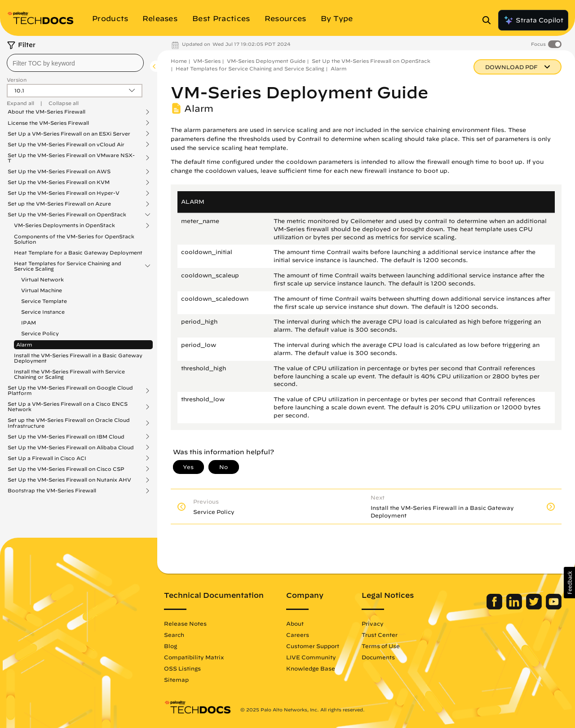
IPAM (29, 322)
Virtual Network (42, 279)
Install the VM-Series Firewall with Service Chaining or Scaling (69, 374)
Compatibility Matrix (194, 657)
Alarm (24, 344)
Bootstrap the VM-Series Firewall (52, 491)
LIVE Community (311, 657)
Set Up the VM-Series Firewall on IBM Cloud (66, 437)
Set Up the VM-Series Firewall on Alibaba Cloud (71, 447)
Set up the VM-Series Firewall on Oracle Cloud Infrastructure (69, 423)
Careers (298, 635)
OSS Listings (182, 668)
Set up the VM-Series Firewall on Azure (59, 204)
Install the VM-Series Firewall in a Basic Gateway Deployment (78, 358)
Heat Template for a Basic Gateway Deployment (78, 252)
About (295, 623)
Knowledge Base (311, 668)
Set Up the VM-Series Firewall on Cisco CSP (66, 469)
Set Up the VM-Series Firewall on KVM (59, 182)
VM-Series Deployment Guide (266, 61)
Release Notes (185, 623)
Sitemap (176, 680)
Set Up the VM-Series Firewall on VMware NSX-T (71, 158)
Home (179, 61)
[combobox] (75, 63)
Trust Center (380, 635)
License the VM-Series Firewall (48, 123)
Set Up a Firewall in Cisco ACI (47, 458)
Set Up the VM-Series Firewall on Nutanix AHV (69, 480)
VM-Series (207, 61)
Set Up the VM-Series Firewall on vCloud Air (66, 145)
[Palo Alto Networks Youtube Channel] (554, 607)
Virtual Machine (42, 290)
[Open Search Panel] (489, 20)
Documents (378, 657)
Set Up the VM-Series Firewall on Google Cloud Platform (70, 390)
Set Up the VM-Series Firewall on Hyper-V (64, 193)
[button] (569, 583)
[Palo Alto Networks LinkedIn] (515, 607)
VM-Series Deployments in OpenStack (64, 225)
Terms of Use (381, 646)
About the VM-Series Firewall (46, 112)
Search (174, 635)
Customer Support (313, 646)
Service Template (44, 301)
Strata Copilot (533, 20)
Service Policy (40, 333)
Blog (170, 646)
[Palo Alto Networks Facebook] (495, 607)
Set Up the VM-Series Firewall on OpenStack (67, 215)
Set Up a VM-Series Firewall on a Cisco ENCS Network (68, 407)
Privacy (373, 623)
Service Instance (43, 312)
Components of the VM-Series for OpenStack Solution (74, 239)
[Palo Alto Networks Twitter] (535, 607)
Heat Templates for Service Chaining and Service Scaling (68, 266)
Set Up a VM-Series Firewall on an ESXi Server (69, 134)
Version (17, 80)
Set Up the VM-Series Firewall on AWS (59, 171)
